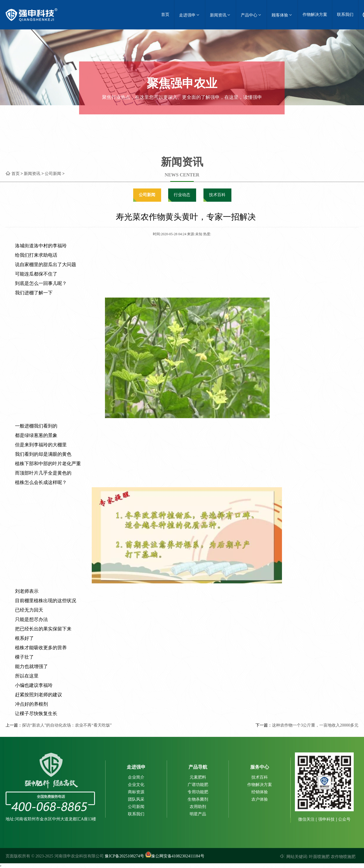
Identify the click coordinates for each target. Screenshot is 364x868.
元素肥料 (198, 777)
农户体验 (260, 799)
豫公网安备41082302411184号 (175, 856)
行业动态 (182, 195)
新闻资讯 (221, 15)
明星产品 (198, 814)
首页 (165, 15)
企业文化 (136, 785)
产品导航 (198, 767)
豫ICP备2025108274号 (124, 856)
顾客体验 (282, 15)
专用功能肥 (198, 792)
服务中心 (260, 767)
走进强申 (190, 15)
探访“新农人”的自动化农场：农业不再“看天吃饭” (67, 725)
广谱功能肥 (198, 785)
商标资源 (136, 792)
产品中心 (251, 15)
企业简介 (136, 777)
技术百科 (217, 195)
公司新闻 (53, 174)
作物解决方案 (315, 15)
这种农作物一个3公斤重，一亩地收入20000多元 (315, 725)
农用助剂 (198, 807)
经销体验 (260, 792)
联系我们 (345, 15)
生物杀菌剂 (198, 799)
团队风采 (136, 799)
